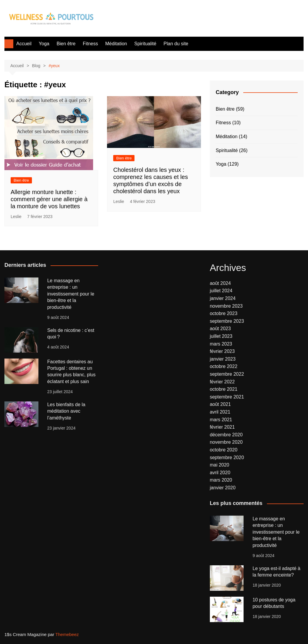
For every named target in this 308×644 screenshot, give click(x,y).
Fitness (90, 44)
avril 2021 (220, 412)
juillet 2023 (221, 336)
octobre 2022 (224, 366)
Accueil (24, 44)
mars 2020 (221, 480)
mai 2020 (220, 465)
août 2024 (220, 283)
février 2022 (222, 382)
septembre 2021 (227, 397)
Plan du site (176, 44)
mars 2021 (221, 420)
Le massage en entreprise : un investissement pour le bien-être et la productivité (71, 294)
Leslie (16, 217)
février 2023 (222, 351)
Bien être (66, 44)
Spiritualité (145, 44)
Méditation (116, 44)
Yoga (44, 44)
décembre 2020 (226, 435)
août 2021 (220, 404)
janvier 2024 (223, 298)
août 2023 (220, 329)
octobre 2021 (224, 389)
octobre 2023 (224, 313)
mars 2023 (221, 344)
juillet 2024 (221, 291)
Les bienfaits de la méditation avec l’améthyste (66, 411)
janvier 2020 (223, 488)
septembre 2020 (227, 457)
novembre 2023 (226, 306)
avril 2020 (220, 473)
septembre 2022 (227, 374)
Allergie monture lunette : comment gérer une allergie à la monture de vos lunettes (49, 199)
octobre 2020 (224, 450)
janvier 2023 (223, 359)
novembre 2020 (226, 442)
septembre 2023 (227, 321)
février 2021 (222, 427)
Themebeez (67, 634)
